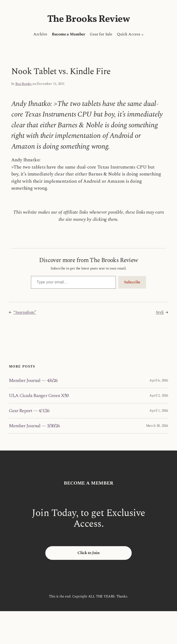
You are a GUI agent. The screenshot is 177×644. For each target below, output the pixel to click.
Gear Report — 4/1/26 (29, 411)
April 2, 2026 (159, 395)
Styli (160, 312)
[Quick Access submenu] (142, 34)
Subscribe (132, 282)
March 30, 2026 (157, 426)
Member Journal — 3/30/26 (34, 426)
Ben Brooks (24, 84)
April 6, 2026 (159, 380)
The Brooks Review (89, 19)
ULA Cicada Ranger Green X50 (39, 396)
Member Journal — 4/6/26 (33, 381)
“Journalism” (25, 312)
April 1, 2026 (159, 411)
